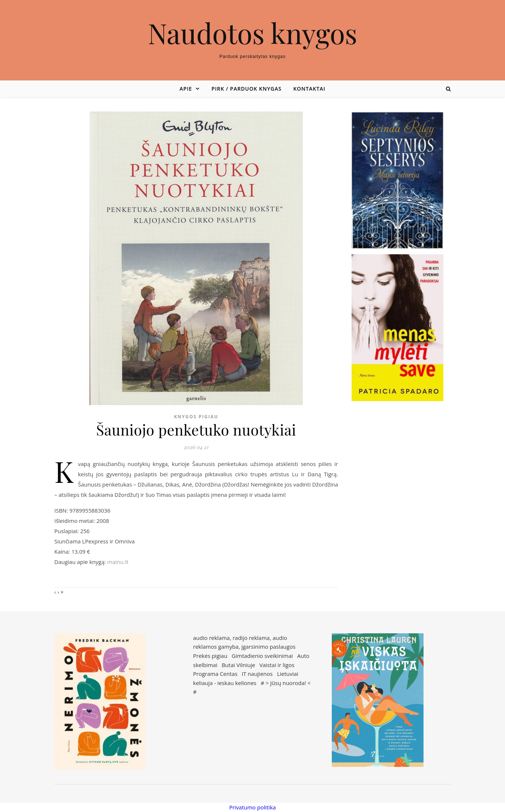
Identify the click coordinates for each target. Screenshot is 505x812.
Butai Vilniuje (238, 665)
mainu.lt (118, 562)
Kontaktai (309, 89)
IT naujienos (257, 674)
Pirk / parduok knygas (246, 89)
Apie (186, 89)
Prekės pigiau (210, 656)
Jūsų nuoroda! (288, 683)
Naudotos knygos (253, 33)
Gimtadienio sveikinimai (262, 656)
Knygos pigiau (196, 417)
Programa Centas (215, 674)
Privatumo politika (252, 807)
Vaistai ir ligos (277, 665)
